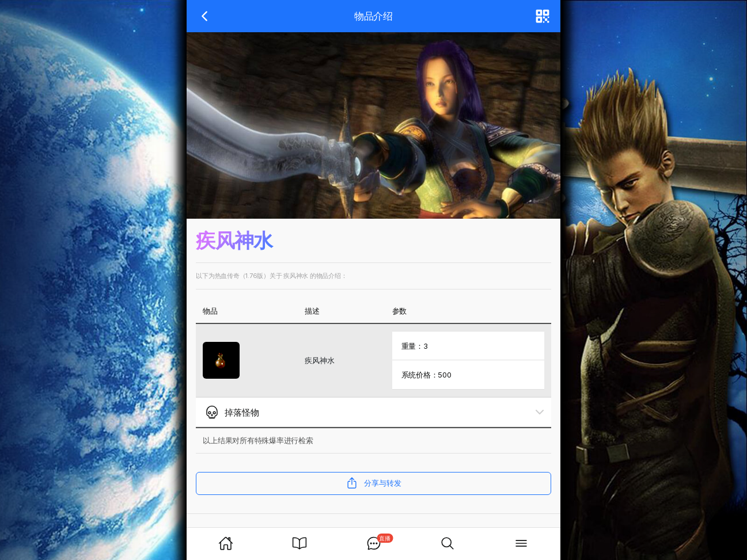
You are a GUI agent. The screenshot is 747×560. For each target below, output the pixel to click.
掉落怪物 (232, 412)
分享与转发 (373, 483)
